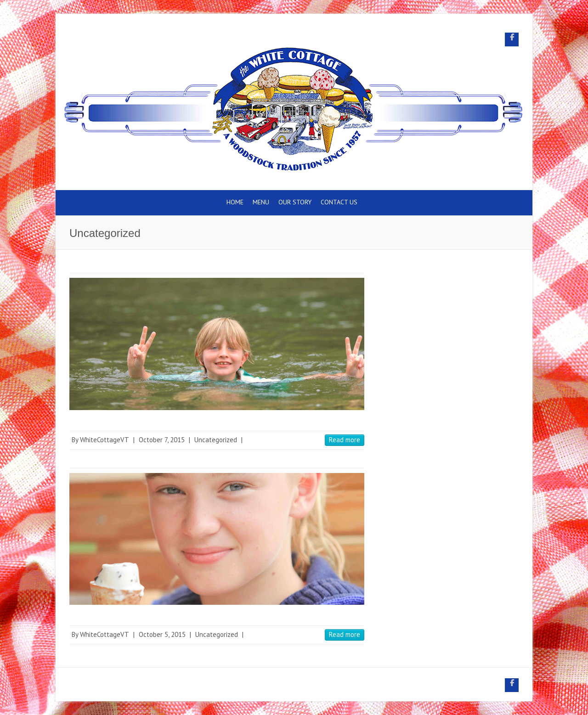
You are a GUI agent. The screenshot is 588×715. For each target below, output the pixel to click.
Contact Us (339, 202)
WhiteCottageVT (105, 440)
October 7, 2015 (162, 440)
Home (235, 202)
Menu (261, 202)
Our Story (295, 202)
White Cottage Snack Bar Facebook (512, 39)
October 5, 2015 (162, 634)
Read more (345, 440)
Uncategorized (216, 440)
